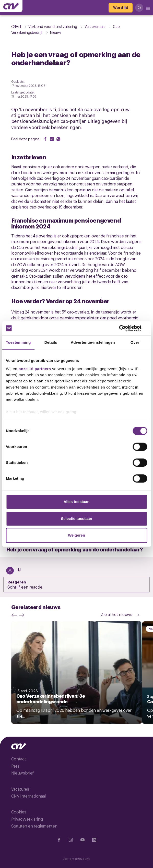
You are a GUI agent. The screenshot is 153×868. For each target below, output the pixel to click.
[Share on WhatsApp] (58, 139)
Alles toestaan (77, 502)
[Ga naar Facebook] (59, 840)
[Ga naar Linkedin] (94, 840)
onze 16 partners (35, 369)
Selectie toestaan (76, 519)
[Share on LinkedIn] (52, 139)
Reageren (17, 582)
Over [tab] (135, 342)
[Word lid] (121, 8)
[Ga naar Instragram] (71, 840)
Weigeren (76, 535)
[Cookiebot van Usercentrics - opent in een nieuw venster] (125, 328)
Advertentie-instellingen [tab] (93, 342)
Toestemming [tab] (18, 342)
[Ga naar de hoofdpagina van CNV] (11, 6)
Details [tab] (51, 342)
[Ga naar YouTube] (83, 840)
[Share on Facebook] (45, 139)
